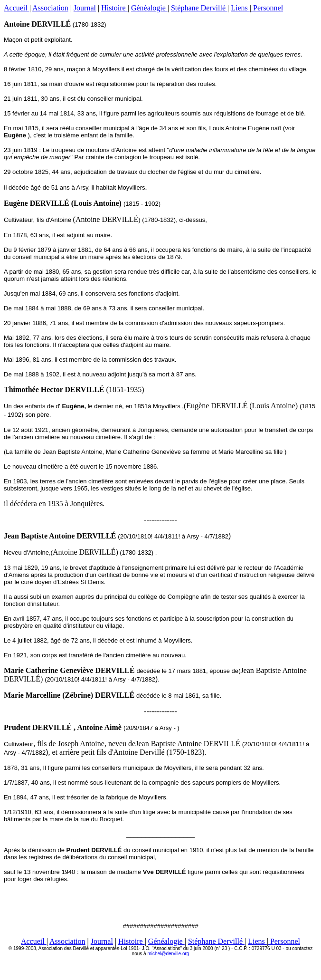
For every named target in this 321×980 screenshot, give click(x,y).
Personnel (267, 8)
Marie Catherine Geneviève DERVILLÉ (69, 670)
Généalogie (149, 8)
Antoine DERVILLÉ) (85, 552)
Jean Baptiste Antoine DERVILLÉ (60, 536)
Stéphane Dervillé (199, 8)
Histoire (114, 8)
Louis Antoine (96, 203)
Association (50, 8)
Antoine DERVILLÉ (37, 24)
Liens (240, 8)
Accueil (17, 8)
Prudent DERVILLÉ (38, 727)
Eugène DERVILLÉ (37, 203)
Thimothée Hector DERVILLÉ (55, 389)
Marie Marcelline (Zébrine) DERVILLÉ (69, 695)
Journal (85, 8)
